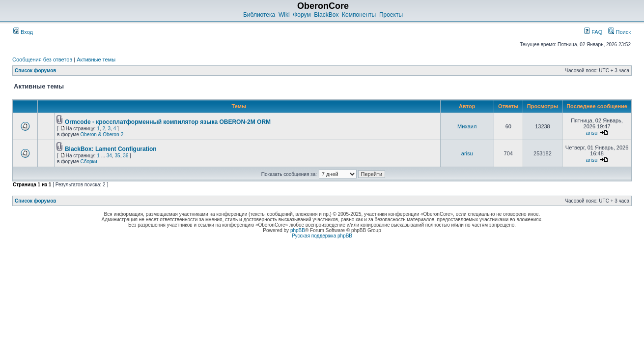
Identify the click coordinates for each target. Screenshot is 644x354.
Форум (302, 15)
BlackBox (326, 15)
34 (109, 156)
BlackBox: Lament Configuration (111, 149)
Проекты (391, 15)
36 (126, 156)
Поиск (619, 32)
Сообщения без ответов (42, 59)
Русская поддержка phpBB (322, 236)
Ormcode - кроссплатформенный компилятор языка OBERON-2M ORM (168, 122)
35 (118, 156)
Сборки (89, 162)
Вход (23, 32)
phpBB (298, 230)
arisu (592, 133)
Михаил (467, 126)
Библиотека (259, 15)
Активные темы (96, 59)
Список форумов (36, 71)
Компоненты (359, 15)
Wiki (284, 15)
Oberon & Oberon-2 (102, 134)
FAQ (593, 32)
